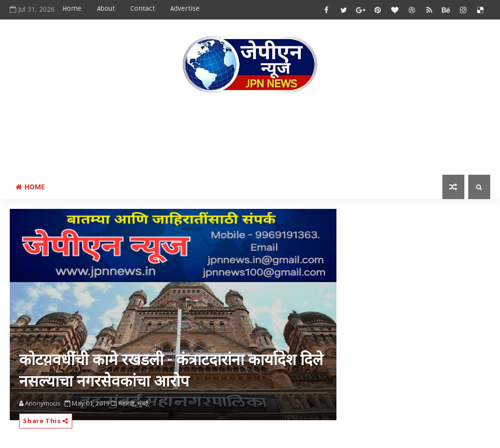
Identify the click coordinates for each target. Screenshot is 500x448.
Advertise (185, 9)
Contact (143, 9)
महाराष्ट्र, (127, 403)
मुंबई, (144, 403)
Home (72, 9)
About (106, 9)
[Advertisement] (250, 136)
